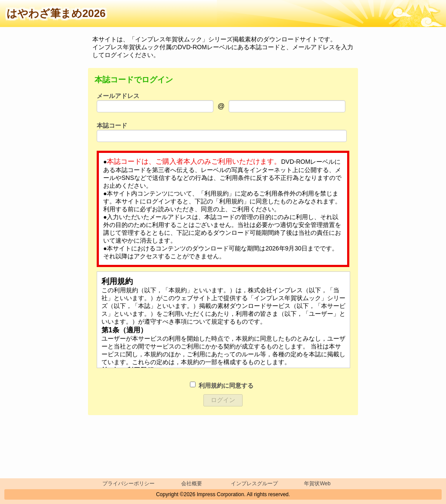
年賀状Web (317, 484)
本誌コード (112, 125)
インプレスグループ (254, 484)
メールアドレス (118, 96)
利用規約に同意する (226, 386)
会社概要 (192, 484)
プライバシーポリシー (128, 484)
